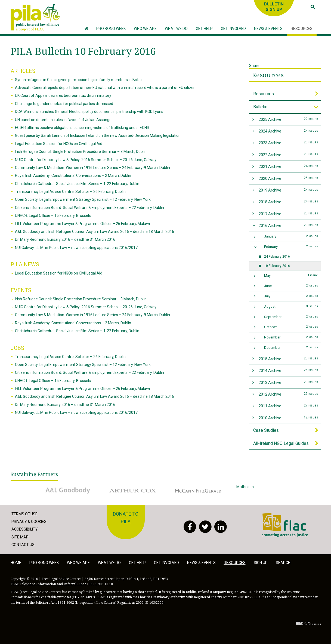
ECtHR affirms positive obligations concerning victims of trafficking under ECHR (82, 128)
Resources (268, 75)
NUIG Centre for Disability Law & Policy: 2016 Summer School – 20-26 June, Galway (86, 160)
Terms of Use (24, 514)
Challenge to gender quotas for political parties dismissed (64, 104)
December (291, 347)
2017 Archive (288, 213)
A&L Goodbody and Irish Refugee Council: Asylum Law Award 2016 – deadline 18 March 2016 (95, 232)
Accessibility (25, 529)
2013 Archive (288, 382)
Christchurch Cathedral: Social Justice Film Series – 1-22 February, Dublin (77, 184)
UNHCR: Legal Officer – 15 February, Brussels (53, 215)
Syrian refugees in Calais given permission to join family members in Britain (79, 80)
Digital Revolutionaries (308, 623)
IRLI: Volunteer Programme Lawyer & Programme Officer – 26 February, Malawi (82, 224)
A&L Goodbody (68, 491)
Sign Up (261, 563)
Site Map (20, 537)
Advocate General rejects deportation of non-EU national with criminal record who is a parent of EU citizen (105, 88)
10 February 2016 (277, 266)
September (291, 317)
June (291, 286)
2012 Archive (288, 394)
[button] (145, 29)
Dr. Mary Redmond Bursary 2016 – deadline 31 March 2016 (65, 239)
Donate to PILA (126, 518)
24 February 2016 (277, 257)
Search (283, 563)
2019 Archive (288, 190)
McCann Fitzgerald (198, 491)
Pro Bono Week (44, 563)
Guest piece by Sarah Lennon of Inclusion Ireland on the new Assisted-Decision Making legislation (98, 135)
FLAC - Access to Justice (285, 525)
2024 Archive (288, 131)
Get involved (166, 563)
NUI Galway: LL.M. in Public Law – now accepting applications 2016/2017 (76, 248)
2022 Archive (288, 154)
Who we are (78, 563)
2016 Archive (288, 225)
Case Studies (266, 430)
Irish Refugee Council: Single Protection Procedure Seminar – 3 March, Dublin (81, 152)
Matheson (264, 491)
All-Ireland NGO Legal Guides (281, 443)
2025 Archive (288, 119)
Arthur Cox (133, 491)
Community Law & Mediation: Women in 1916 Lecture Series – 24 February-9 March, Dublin (92, 168)
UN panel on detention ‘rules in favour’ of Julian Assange (63, 120)
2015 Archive (288, 358)
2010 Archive (288, 417)
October (291, 327)
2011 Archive (288, 406)
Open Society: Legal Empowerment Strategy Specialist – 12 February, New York (83, 199)
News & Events (201, 563)
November (291, 337)
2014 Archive (288, 370)
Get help (137, 563)
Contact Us (23, 545)
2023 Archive (288, 142)
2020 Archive (288, 178)
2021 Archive (288, 166)
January (291, 236)
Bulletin (260, 107)
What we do (109, 563)
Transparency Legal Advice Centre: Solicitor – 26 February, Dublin (70, 192)
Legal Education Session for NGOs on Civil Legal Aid (59, 144)
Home (16, 563)
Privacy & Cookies (29, 522)
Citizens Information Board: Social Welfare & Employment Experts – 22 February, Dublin (89, 208)
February (291, 246)
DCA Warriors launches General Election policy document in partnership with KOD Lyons (89, 112)
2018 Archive (288, 201)
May (291, 275)
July (291, 296)
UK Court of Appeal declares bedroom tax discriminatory (63, 95)
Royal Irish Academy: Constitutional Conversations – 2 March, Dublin (73, 175)
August (291, 306)
